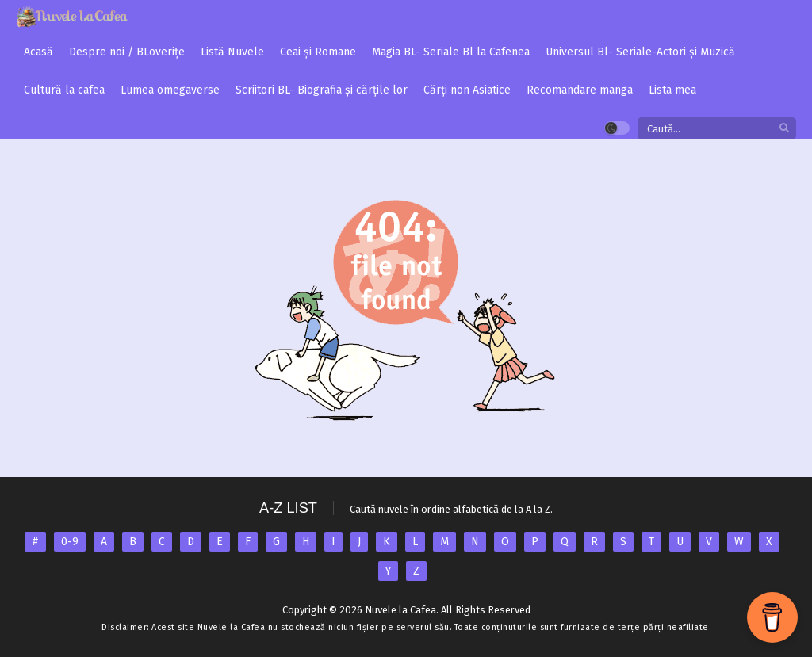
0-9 (70, 542)
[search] (784, 129)
